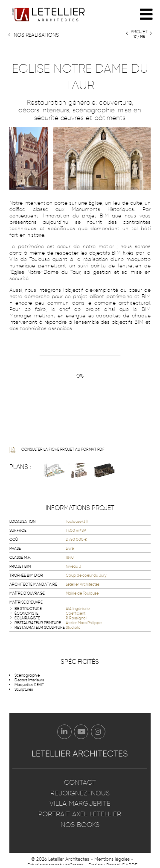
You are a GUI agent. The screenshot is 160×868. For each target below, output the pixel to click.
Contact (80, 782)
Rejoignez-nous (80, 793)
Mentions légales (112, 859)
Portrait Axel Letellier (80, 814)
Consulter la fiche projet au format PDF (57, 450)
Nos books (80, 825)
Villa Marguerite (80, 803)
